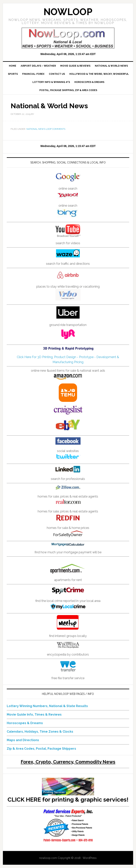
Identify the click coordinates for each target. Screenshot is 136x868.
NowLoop (68, 12)
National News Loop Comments (46, 129)
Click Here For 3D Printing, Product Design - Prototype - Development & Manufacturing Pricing (68, 355)
